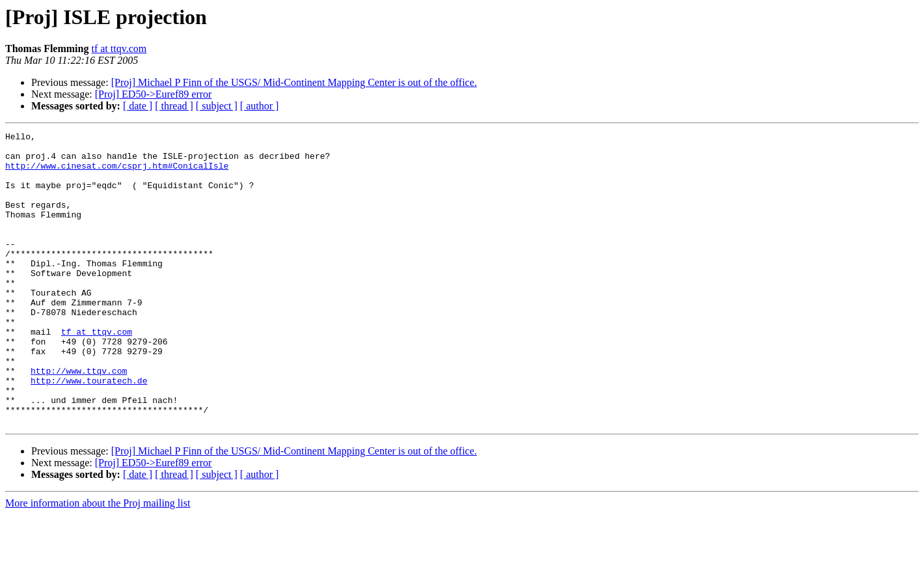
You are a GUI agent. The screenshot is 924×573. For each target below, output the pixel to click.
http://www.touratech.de (89, 431)
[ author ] (260, 106)
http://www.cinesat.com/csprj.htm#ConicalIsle (117, 173)
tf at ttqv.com (119, 49)
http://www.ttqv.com (79, 419)
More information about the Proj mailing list (98, 562)
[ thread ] (174, 106)
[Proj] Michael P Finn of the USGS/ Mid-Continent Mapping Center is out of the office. (294, 82)
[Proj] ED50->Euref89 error (154, 94)
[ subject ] (217, 106)
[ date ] (138, 106)
